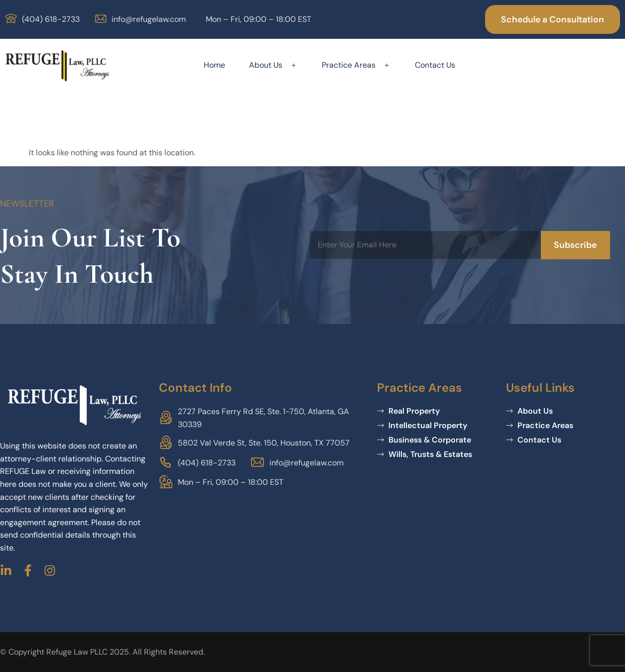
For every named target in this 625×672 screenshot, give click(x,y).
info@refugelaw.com (149, 19)
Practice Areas (356, 65)
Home (214, 65)
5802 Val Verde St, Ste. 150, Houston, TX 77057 (264, 443)
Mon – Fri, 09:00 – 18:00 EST (258, 19)
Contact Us (435, 65)
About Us (273, 65)
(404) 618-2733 (51, 19)
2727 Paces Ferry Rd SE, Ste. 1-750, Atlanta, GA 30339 (263, 418)
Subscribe (575, 245)
